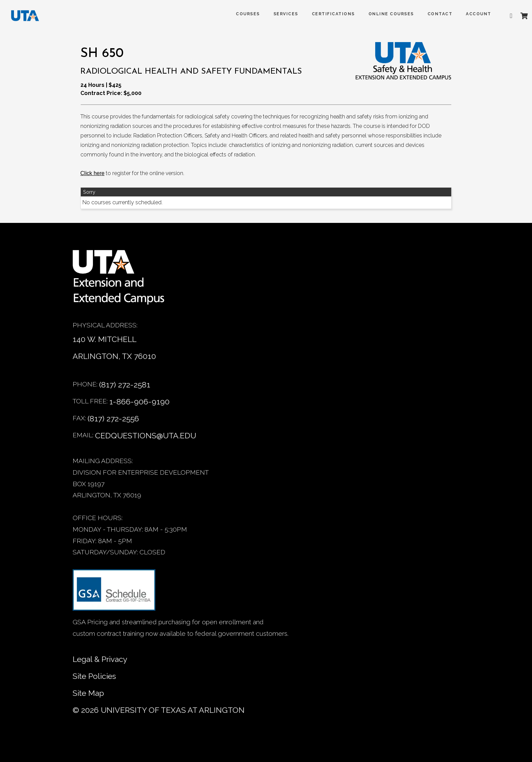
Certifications (327, 14)
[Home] (123, 281)
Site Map (88, 693)
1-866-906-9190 (139, 402)
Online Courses (385, 14)
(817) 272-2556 (113, 418)
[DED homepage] (28, 17)
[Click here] (92, 173)
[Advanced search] (507, 16)
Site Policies (94, 676)
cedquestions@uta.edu (146, 435)
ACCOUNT (472, 14)
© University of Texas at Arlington (159, 710)
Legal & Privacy (100, 659)
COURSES (242, 14)
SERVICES (280, 14)
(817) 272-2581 (125, 385)
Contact (434, 14)
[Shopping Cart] (518, 16)
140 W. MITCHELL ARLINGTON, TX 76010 (114, 348)
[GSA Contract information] (114, 593)
